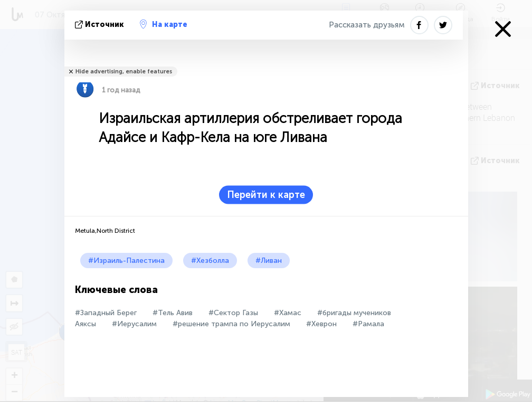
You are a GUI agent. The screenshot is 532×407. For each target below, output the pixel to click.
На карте (164, 24)
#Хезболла (210, 261)
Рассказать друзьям (367, 25)
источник (101, 25)
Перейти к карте (266, 195)
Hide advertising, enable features (124, 72)
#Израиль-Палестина (126, 261)
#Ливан (269, 261)
